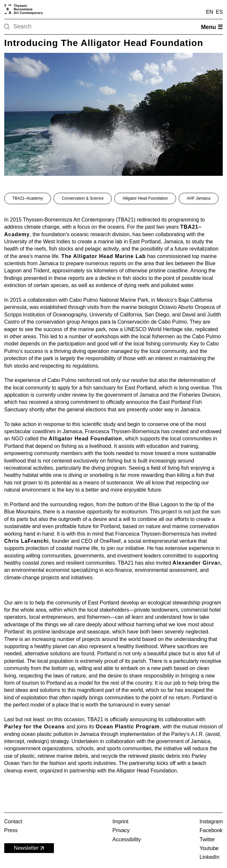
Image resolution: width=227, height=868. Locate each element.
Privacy (121, 830)
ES (219, 12)
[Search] (28, 27)
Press (11, 830)
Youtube (209, 848)
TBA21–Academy (28, 198)
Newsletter (30, 848)
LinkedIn (210, 857)
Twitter (207, 839)
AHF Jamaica (199, 198)
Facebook (211, 830)
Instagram (211, 822)
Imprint (120, 822)
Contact (13, 822)
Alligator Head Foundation (145, 198)
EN (210, 12)
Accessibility (127, 839)
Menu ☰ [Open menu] (212, 27)
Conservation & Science (83, 198)
